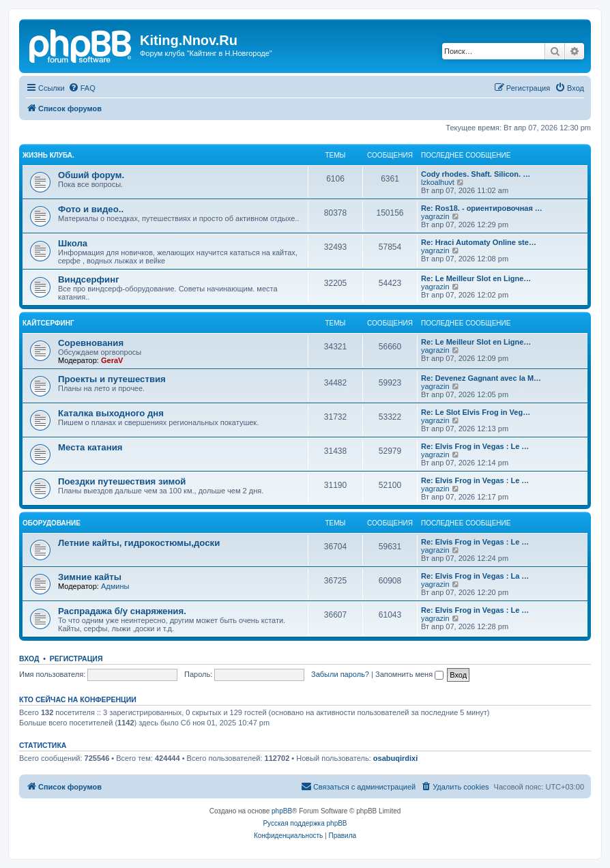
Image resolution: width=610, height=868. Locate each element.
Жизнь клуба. (48, 155)
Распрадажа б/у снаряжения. (122, 611)
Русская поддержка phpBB (305, 823)
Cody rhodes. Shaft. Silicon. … (476, 174)
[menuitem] (82, 88)
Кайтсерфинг (48, 323)
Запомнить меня (409, 674)
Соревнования (91, 343)
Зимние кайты (90, 577)
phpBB (282, 811)
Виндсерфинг (89, 279)
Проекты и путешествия (112, 379)
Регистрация (76, 659)
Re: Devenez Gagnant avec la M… (481, 378)
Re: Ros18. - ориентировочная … (482, 208)
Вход (29, 659)
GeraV (112, 360)
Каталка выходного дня (111, 413)
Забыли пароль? (340, 674)
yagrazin (435, 216)
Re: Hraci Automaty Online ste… (479, 242)
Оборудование (52, 523)
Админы (115, 586)
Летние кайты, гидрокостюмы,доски (139, 543)
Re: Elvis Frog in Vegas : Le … (475, 446)
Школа (73, 243)
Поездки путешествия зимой (122, 481)
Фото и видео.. (91, 209)
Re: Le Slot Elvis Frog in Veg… (476, 412)
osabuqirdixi (395, 758)
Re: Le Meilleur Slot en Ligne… (476, 278)
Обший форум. (91, 175)
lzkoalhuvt (438, 182)
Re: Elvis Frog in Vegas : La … (475, 576)
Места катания (90, 447)
